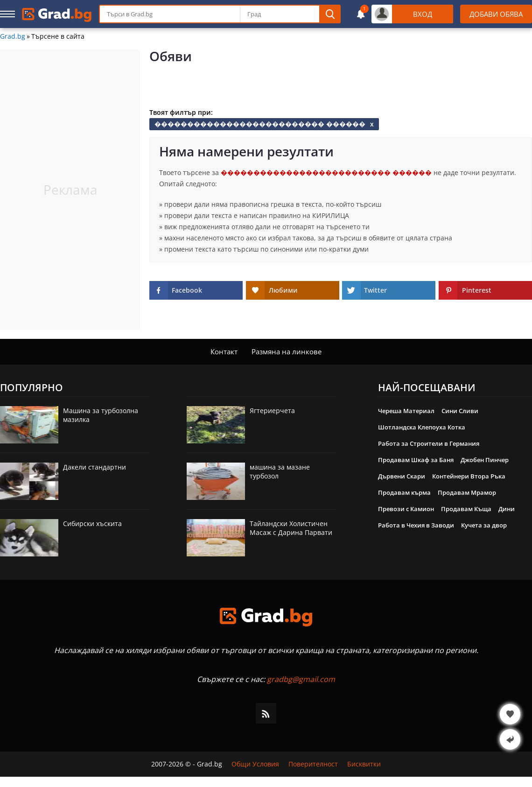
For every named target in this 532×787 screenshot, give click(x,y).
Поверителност (313, 764)
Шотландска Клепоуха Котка (422, 427)
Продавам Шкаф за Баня (416, 460)
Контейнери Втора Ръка (469, 476)
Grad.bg (13, 36)
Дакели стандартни (94, 467)
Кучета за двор (484, 525)
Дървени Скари (402, 476)
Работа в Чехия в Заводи (416, 525)
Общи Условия (255, 764)
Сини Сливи (460, 411)
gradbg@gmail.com (301, 679)
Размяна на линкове (287, 351)
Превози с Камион (406, 509)
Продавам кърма (404, 492)
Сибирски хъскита (92, 523)
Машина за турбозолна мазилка (101, 415)
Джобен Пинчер (485, 460)
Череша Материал (406, 411)
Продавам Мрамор (467, 492)
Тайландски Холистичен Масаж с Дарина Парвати (291, 528)
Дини (507, 509)
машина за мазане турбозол (280, 471)
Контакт (224, 351)
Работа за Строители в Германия (429, 443)
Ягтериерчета (272, 411)
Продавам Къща (466, 509)
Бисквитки (364, 764)
